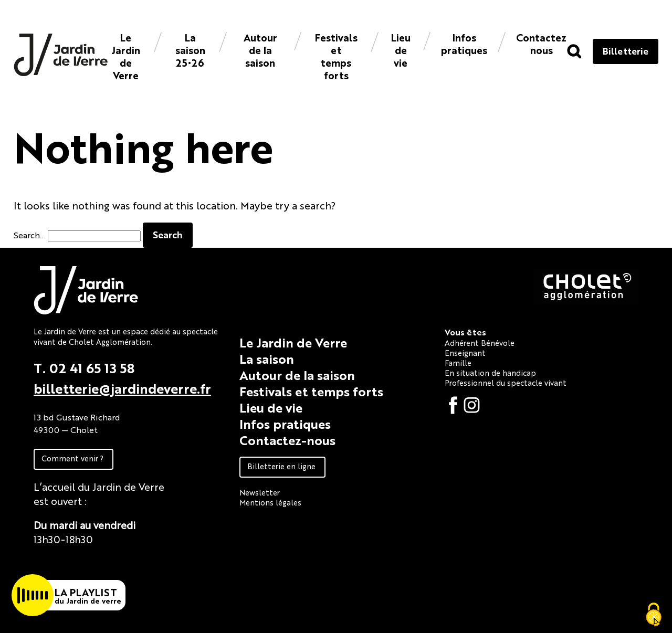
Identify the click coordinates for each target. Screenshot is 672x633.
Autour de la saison (260, 50)
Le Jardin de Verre (126, 56)
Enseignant (465, 352)
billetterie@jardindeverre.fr (122, 388)
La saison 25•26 (190, 50)
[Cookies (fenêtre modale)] (654, 615)
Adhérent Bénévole (480, 342)
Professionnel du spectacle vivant (506, 382)
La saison (267, 358)
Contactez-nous (287, 440)
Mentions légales (270, 502)
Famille (458, 362)
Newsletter (260, 492)
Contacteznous (541, 43)
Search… (30, 235)
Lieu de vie (401, 50)
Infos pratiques (464, 43)
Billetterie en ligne (281, 466)
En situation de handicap (490, 372)
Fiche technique (72, 563)
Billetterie (626, 51)
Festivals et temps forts (336, 56)
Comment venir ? (72, 458)
